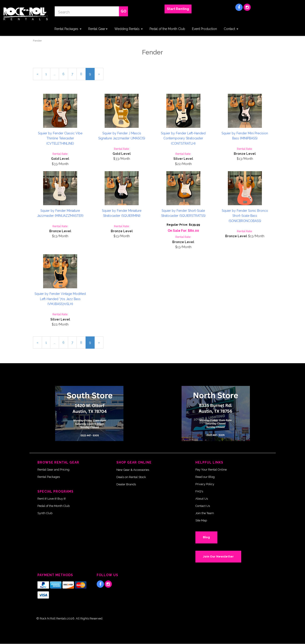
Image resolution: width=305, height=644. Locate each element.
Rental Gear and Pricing (53, 470)
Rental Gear (98, 29)
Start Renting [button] (178, 9)
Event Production (204, 29)
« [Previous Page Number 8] (39, 76)
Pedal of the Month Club (167, 29)
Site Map (201, 520)
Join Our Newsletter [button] (218, 556)
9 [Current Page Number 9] (92, 76)
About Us (202, 499)
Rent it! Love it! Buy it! (52, 499)
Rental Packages (68, 29)
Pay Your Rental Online (211, 470)
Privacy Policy (205, 484)
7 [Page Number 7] (74, 74)
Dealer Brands (126, 484)
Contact (231, 29)
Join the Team (205, 513)
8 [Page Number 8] (83, 74)
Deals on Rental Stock (131, 477)
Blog (206, 537)
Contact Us (203, 506)
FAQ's (199, 491)
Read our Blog (205, 477)
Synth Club (45, 513)
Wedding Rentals (129, 29)
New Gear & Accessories (133, 470)
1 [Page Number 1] (48, 74)
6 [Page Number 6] (65, 74)
